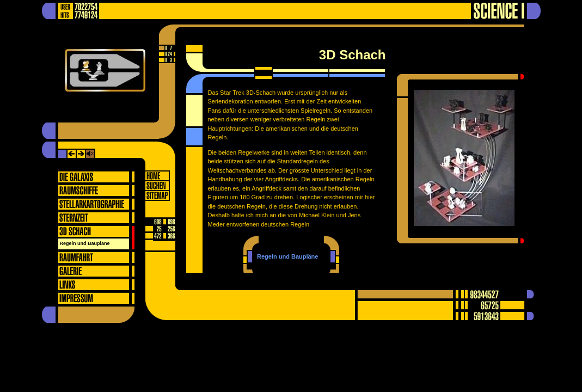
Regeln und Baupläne (85, 243)
